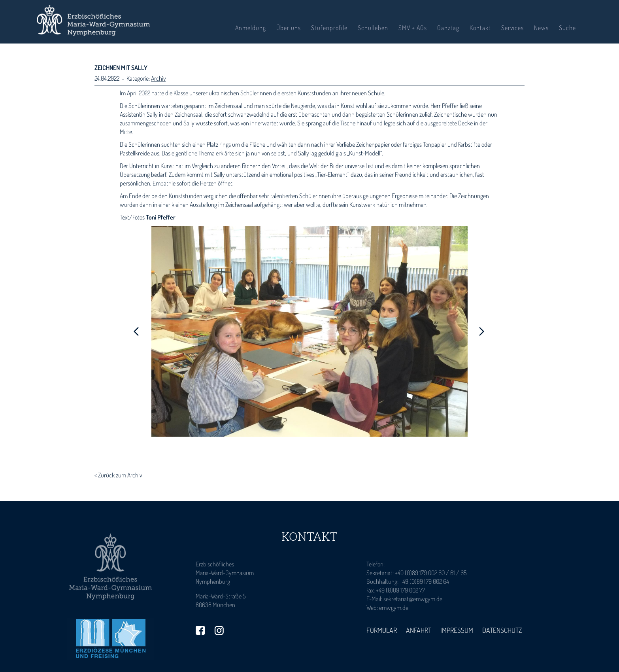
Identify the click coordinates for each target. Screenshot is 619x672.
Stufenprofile (329, 28)
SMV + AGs (413, 28)
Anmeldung (251, 28)
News (541, 28)
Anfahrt (419, 630)
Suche (567, 28)
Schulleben (373, 28)
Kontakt (480, 28)
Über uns (289, 28)
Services (512, 28)
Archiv (158, 78)
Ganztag (448, 28)
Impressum (457, 630)
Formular (382, 630)
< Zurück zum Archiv (118, 475)
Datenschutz (502, 630)
